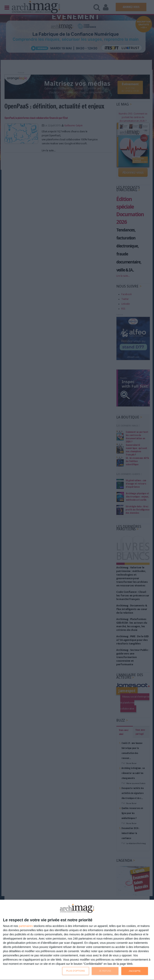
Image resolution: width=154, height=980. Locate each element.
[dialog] (77, 940)
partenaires (26, 926)
